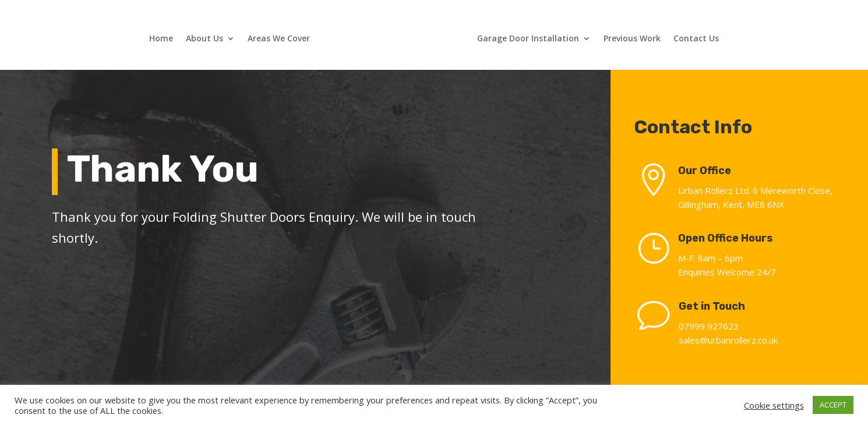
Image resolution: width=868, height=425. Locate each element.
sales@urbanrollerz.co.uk (734, 340)
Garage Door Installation (528, 39)
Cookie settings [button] (774, 405)
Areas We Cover (279, 39)
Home (161, 39)
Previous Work (632, 39)
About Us (204, 39)
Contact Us (696, 39)
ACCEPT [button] (833, 405)
